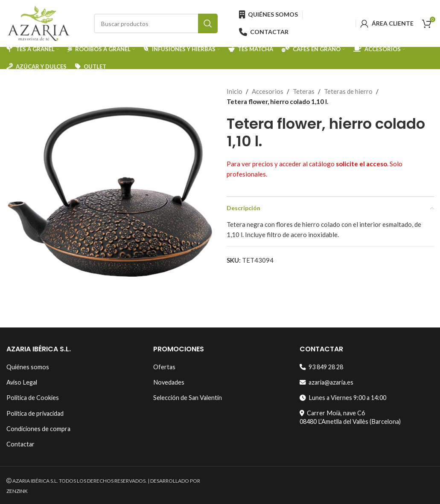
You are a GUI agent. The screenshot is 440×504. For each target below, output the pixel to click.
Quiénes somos (28, 367)
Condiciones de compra (38, 429)
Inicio (235, 91)
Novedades (169, 382)
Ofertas (164, 367)
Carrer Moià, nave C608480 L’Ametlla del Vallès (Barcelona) (350, 417)
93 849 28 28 (321, 367)
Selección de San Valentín (188, 398)
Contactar (20, 444)
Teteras (304, 91)
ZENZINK (17, 491)
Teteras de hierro (348, 91)
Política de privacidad (35, 413)
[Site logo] (38, 23)
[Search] (156, 23)
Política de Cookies (33, 398)
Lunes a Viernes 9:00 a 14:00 (343, 398)
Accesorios (268, 91)
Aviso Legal (22, 382)
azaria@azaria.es (326, 382)
